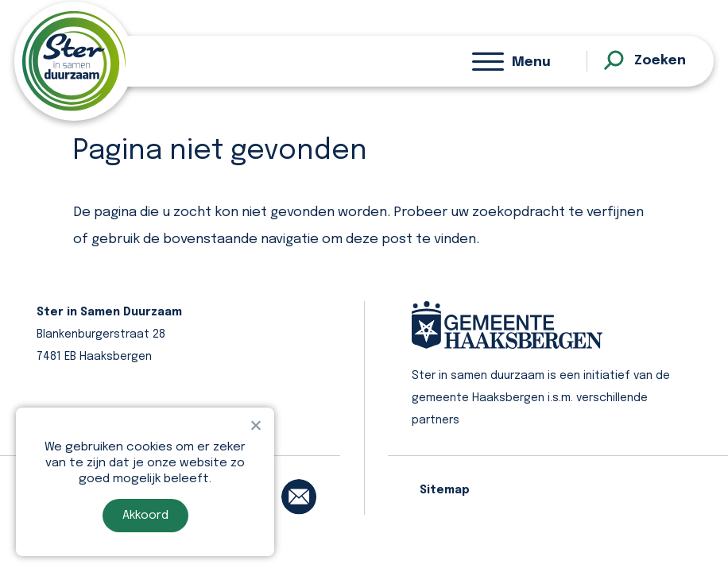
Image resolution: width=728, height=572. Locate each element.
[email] (299, 497)
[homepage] (74, 61)
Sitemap (445, 490)
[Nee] (255, 425)
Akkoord (145, 516)
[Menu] (511, 61)
